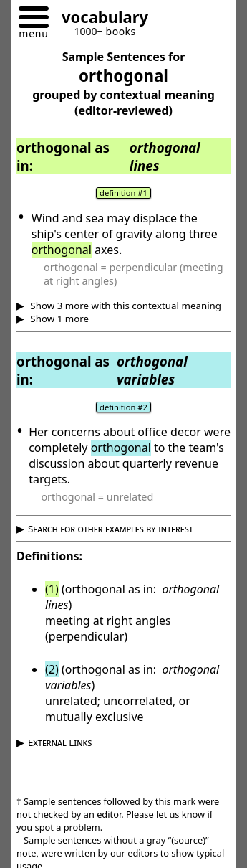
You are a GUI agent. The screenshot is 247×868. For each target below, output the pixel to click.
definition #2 (124, 407)
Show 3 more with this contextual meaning (125, 306)
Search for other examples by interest (111, 529)
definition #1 (124, 193)
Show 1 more (58, 319)
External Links (60, 742)
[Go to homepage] (100, 19)
